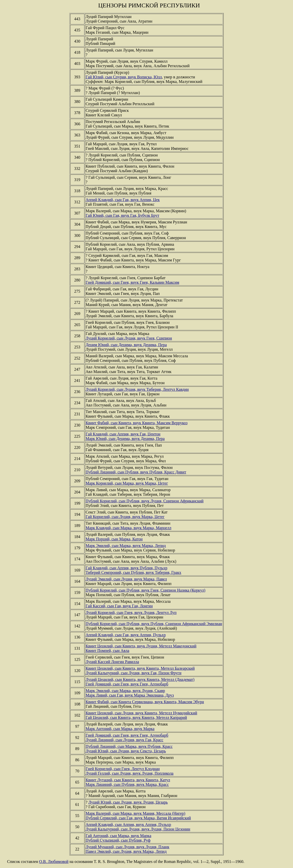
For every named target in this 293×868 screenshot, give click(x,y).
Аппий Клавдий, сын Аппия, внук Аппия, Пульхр (128, 825)
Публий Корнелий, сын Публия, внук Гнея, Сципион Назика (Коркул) (145, 590)
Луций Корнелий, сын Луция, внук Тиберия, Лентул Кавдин (137, 389)
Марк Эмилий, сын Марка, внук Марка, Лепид (126, 546)
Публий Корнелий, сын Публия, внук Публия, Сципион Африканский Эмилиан (154, 624)
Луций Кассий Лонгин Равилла (112, 662)
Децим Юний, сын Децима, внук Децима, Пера (126, 345)
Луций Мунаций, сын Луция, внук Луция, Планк (127, 847)
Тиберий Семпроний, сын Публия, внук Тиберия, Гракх (133, 572)
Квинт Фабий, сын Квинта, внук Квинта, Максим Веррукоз (136, 423)
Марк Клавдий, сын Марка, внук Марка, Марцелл (128, 528)
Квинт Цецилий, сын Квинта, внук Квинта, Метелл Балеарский (140, 668)
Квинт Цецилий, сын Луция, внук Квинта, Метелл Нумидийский (141, 713)
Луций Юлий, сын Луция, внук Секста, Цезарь (126, 751)
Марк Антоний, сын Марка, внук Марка (120, 729)
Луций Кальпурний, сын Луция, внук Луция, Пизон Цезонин (138, 829)
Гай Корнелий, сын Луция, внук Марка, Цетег (125, 517)
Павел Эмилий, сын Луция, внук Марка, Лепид (126, 851)
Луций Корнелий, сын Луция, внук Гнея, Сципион (129, 338)
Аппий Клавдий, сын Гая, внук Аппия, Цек (123, 200)
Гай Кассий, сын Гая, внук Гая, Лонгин (119, 606)
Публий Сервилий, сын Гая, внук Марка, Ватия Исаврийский (138, 818)
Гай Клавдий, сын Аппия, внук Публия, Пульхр (126, 568)
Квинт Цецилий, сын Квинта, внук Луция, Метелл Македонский (141, 646)
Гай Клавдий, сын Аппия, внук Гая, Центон (123, 434)
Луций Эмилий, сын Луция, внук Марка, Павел (126, 579)
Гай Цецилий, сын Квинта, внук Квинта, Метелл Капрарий (136, 718)
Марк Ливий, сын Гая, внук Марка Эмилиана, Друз (130, 695)
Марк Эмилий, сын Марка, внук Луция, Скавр (125, 691)
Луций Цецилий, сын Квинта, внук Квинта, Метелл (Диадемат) (140, 679)
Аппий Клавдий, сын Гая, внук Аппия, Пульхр (126, 635)
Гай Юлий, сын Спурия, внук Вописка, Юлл (124, 77)
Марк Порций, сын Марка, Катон (114, 539)
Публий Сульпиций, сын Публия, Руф (118, 840)
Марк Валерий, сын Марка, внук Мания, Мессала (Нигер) (135, 813)
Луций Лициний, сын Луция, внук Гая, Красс (124, 740)
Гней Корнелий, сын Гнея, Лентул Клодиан (123, 769)
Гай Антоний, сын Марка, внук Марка (118, 836)
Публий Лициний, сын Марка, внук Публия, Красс (129, 746)
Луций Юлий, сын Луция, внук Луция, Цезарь (128, 802)
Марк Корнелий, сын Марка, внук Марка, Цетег (127, 483)
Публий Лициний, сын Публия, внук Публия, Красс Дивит (136, 472)
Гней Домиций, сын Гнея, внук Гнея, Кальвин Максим (132, 282)
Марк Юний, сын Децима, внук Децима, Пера (125, 439)
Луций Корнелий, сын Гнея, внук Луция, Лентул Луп (131, 613)
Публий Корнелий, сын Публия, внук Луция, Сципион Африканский (145, 501)
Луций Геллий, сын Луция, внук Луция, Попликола (130, 773)
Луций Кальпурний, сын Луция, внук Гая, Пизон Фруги (133, 673)
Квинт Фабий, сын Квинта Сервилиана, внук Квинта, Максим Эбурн (145, 702)
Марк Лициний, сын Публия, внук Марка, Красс (127, 784)
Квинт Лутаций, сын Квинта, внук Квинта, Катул (128, 780)
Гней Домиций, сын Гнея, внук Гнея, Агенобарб (127, 684)
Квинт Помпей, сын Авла (107, 651)
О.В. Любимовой (54, 862)
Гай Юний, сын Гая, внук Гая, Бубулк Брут (122, 215)
